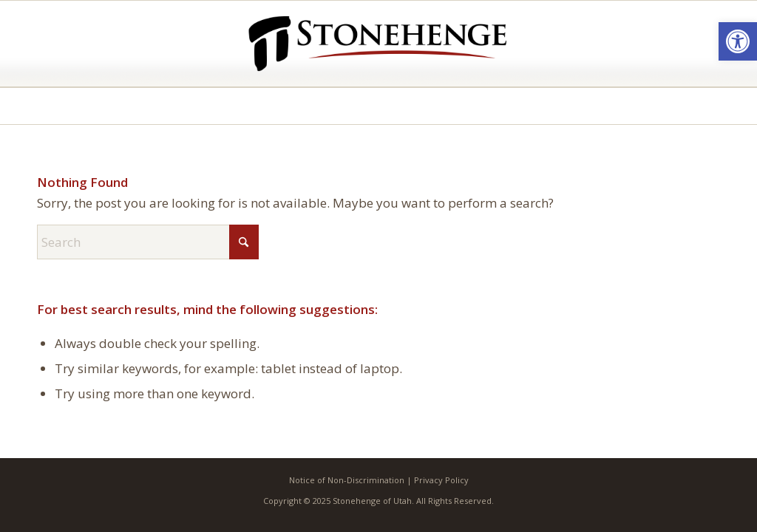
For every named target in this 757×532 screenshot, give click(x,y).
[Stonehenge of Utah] (378, 44)
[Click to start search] (244, 242)
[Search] (148, 242)
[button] (738, 41)
